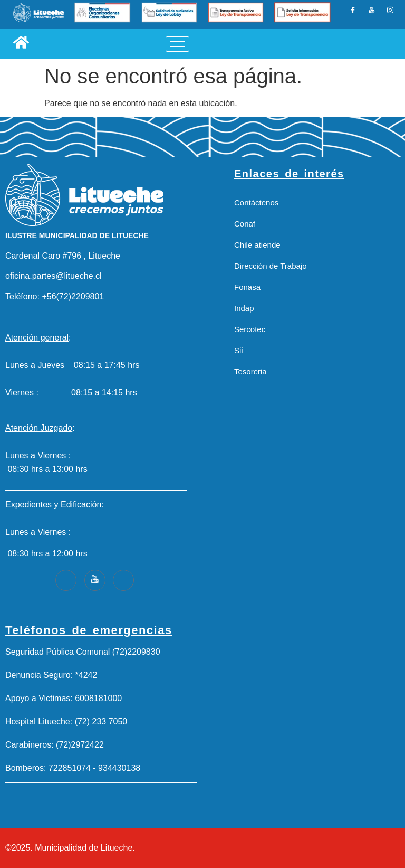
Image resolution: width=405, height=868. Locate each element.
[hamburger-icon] (177, 44)
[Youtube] (95, 580)
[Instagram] (390, 14)
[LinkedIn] (372, 14)
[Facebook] (353, 14)
